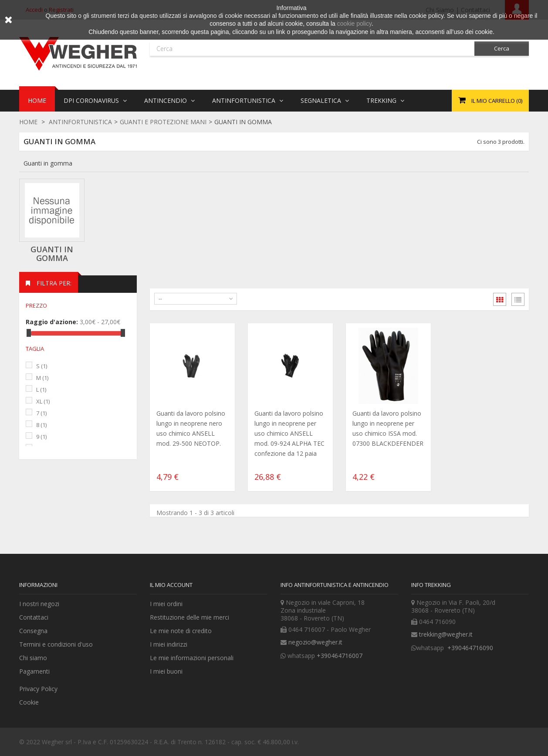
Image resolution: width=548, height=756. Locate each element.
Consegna (33, 631)
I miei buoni (166, 671)
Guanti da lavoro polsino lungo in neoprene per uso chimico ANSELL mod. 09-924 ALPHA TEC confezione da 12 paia (289, 433)
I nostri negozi (39, 604)
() (490, 101)
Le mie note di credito (181, 631)
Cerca (502, 48)
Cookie (29, 702)
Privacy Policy (38, 689)
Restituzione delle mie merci (189, 617)
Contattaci (34, 617)
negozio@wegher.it (315, 642)
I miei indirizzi (169, 644)
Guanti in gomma (52, 254)
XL (43, 401)
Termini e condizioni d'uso (56, 644)
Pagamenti (34, 671)
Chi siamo (33, 658)
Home (28, 122)
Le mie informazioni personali (192, 658)
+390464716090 (469, 648)
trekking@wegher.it (446, 634)
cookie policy (354, 24)
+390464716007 (340, 656)
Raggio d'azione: (52, 322)
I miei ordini (166, 604)
